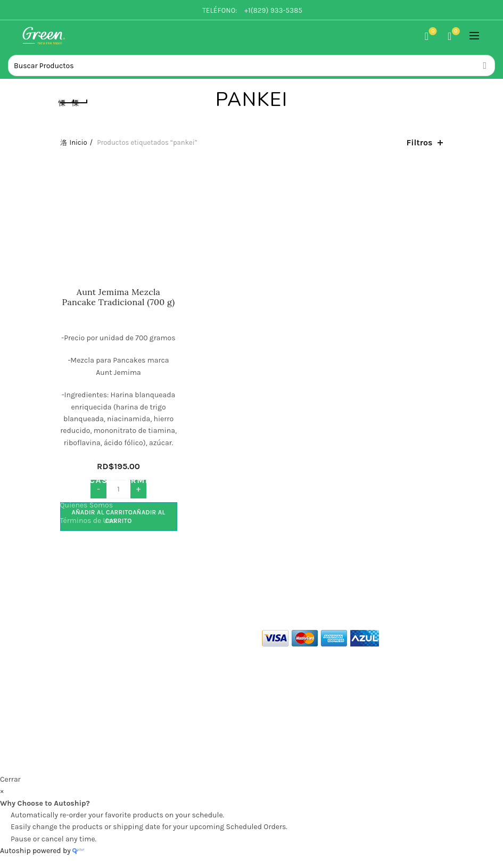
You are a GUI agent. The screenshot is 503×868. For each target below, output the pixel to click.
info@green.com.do (88, 707)
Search (484, 65)
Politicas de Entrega (94, 567)
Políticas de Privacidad (99, 536)
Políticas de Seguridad (98, 551)
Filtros (420, 142)
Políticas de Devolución (100, 582)
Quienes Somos (87, 505)
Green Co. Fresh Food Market (209, 757)
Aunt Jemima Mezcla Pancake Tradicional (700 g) (119, 297)
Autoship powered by (42, 851)
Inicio (79, 142)
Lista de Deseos (432, 32)
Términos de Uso (88, 521)
